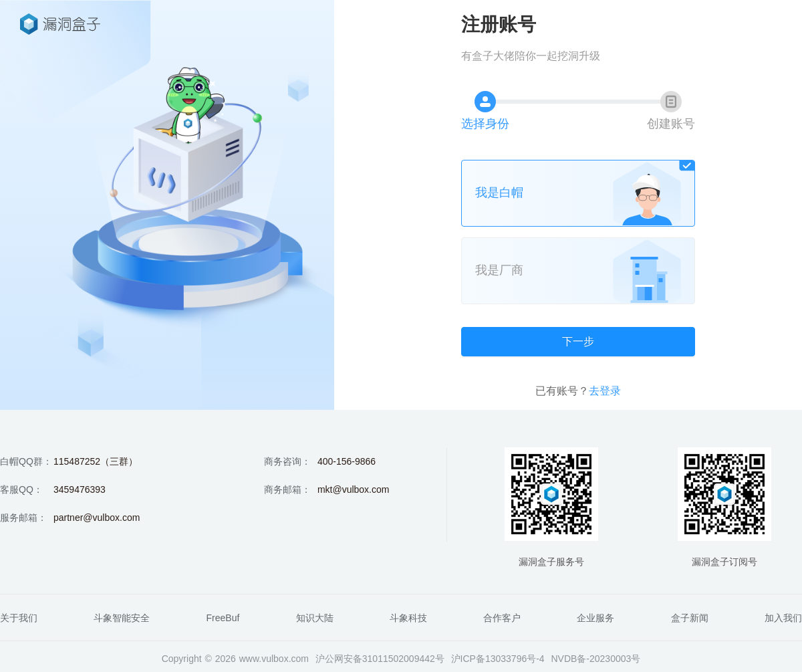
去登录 (605, 391)
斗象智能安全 (122, 618)
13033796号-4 (515, 659)
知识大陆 (315, 618)
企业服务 (595, 618)
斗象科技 (408, 618)
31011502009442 (399, 659)
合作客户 (502, 618)
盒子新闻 (690, 618)
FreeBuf (223, 618)
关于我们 (19, 618)
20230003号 (615, 659)
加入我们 (783, 618)
